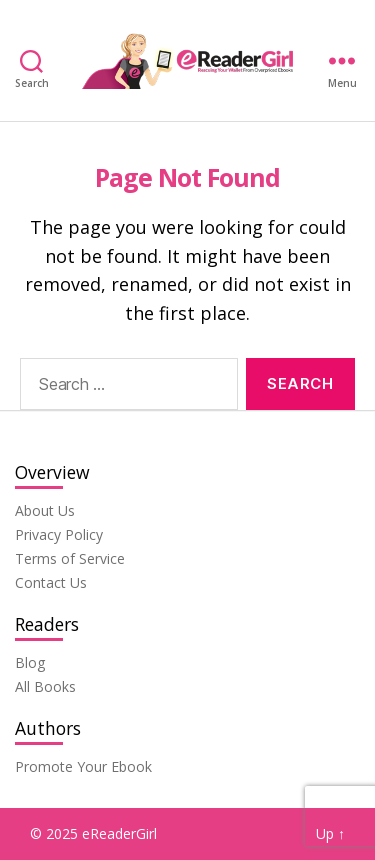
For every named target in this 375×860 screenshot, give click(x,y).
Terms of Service (70, 558)
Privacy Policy (59, 534)
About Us (45, 510)
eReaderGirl (119, 833)
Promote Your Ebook (83, 766)
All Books (45, 686)
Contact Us (51, 582)
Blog (30, 662)
